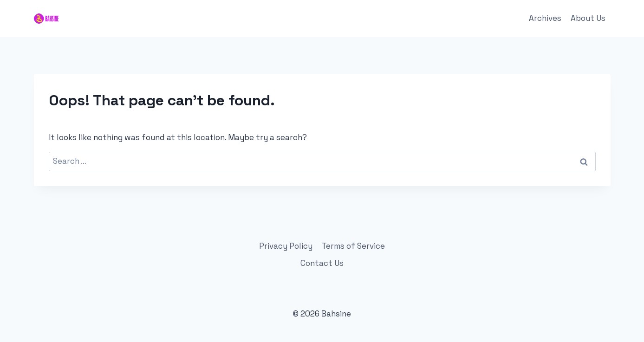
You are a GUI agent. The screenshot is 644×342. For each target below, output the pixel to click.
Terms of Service (353, 246)
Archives (545, 18)
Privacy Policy (286, 246)
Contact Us (322, 263)
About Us (588, 18)
